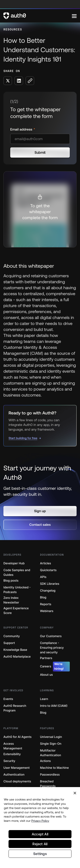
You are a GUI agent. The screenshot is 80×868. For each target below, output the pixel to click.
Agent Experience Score (16, 611)
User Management (17, 768)
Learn (44, 699)
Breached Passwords (48, 784)
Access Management (13, 746)
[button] (40, 511)
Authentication (14, 775)
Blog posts (11, 581)
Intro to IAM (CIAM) (54, 706)
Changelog (48, 591)
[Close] (75, 793)
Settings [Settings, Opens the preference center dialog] (40, 854)
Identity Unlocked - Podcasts (17, 590)
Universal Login (51, 737)
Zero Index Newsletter (11, 600)
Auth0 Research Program (15, 708)
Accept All (40, 834)
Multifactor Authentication (51, 753)
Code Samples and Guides (17, 573)
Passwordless (50, 775)
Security (9, 761)
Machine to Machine (55, 768)
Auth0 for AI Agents (17, 737)
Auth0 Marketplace (17, 657)
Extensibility (12, 754)
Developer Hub (14, 563)
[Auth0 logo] (38, 16)
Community (12, 636)
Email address (22, 129)
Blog (43, 597)
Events (8, 699)
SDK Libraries (50, 584)
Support (9, 643)
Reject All (40, 844)
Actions (46, 761)
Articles (46, 563)
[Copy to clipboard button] (30, 81)
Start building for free (23, 438)
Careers (55, 667)
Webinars (47, 611)
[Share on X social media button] (8, 81)
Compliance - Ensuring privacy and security (52, 648)
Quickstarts (48, 570)
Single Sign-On (51, 744)
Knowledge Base (15, 650)
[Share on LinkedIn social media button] (19, 81)
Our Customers (51, 636)
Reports (46, 604)
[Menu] (74, 16)
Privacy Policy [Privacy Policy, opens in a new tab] (40, 821)
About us (47, 675)
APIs (43, 577)
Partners (46, 658)
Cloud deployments (17, 781)
